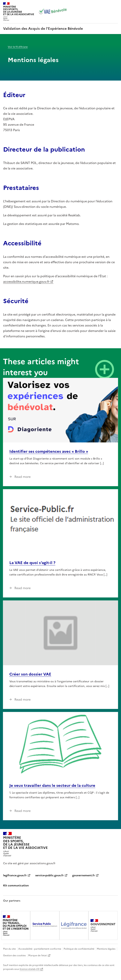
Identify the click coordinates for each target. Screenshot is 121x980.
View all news (105, 369)
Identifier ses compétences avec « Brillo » (49, 451)
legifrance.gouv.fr (15, 875)
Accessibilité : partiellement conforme (40, 949)
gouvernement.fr (84, 875)
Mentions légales (106, 949)
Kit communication (16, 886)
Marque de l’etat (38, 955)
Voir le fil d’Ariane (18, 47)
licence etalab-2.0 (30, 969)
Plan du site (9, 949)
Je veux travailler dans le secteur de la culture (52, 785)
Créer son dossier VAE (30, 674)
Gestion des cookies (14, 955)
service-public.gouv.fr (49, 875)
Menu (116, 5)
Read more (22, 477)
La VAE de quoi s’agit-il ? (32, 563)
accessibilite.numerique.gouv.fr (26, 282)
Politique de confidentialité (79, 949)
